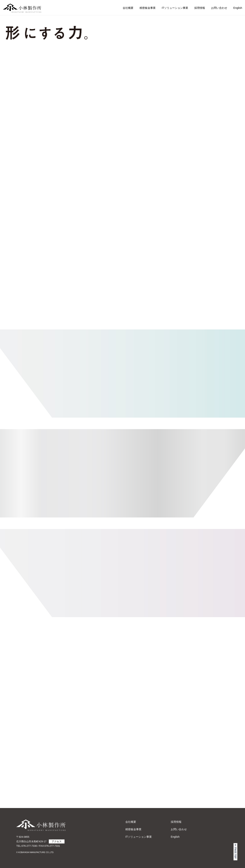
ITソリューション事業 (175, 8)
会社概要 (128, 8)
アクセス (57, 841)
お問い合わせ (219, 8)
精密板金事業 (148, 8)
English (238, 8)
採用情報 (200, 8)
